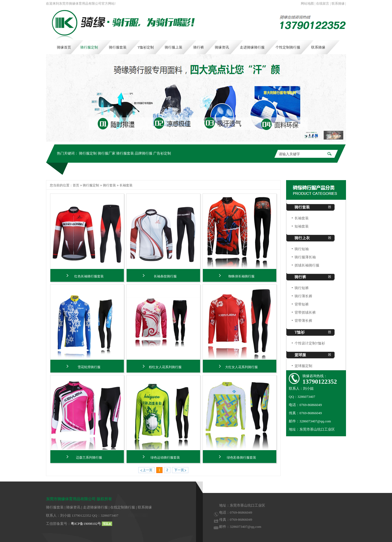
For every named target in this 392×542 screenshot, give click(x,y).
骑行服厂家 (107, 153)
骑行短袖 (302, 249)
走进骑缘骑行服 (95, 507)
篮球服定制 (303, 366)
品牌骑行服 (144, 153)
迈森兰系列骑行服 (89, 458)
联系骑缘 (338, 4)
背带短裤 (302, 304)
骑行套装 (109, 185)
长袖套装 (126, 185)
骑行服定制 (88, 153)
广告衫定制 (162, 153)
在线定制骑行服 (123, 507)
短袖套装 (302, 226)
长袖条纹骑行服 (165, 276)
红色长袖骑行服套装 (89, 276)
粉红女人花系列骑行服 (165, 367)
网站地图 (307, 4)
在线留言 (323, 4)
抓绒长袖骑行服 (307, 265)
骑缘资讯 (73, 507)
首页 (76, 185)
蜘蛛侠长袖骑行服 (241, 276)
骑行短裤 (302, 288)
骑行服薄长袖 (305, 257)
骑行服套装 (125, 153)
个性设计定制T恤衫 (310, 343)
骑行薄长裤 (303, 296)
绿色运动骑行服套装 (165, 458)
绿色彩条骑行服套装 (241, 458)
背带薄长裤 (303, 321)
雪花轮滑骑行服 (89, 367)
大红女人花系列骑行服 (241, 367)
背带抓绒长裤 (305, 312)
